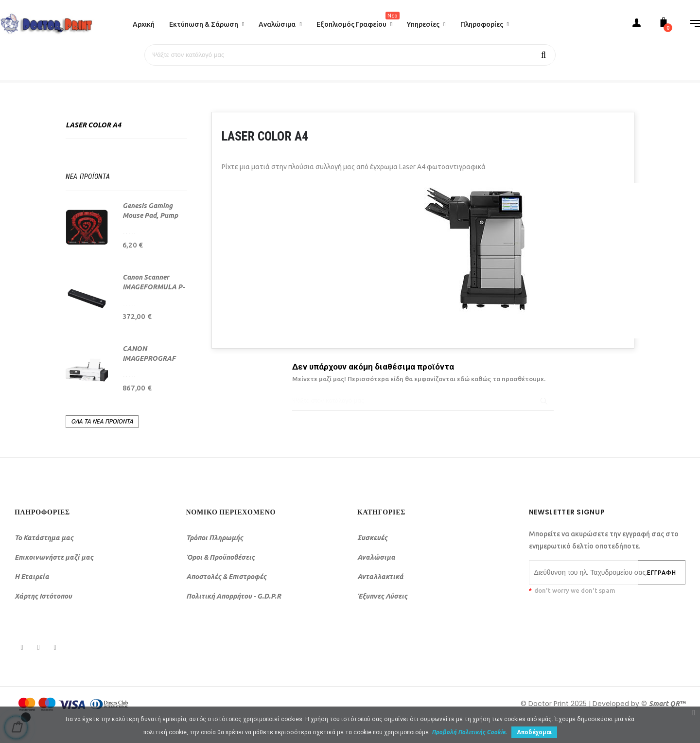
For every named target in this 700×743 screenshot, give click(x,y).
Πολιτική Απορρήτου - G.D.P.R (234, 596)
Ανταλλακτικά (380, 576)
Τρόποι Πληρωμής (215, 537)
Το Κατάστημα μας (44, 537)
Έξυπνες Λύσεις (382, 596)
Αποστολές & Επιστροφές (226, 576)
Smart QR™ (667, 703)
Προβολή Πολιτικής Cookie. (469, 732)
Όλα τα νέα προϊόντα (102, 421)
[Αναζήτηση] (350, 55)
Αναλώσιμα (376, 557)
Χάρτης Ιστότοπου (43, 596)
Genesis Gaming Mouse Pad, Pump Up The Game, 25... (151, 215)
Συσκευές (372, 537)
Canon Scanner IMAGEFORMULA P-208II (154, 286)
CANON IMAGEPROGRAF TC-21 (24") (149, 358)
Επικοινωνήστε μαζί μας (54, 557)
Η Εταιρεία (32, 576)
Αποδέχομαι (534, 732)
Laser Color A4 (93, 124)
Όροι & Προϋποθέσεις (220, 557)
